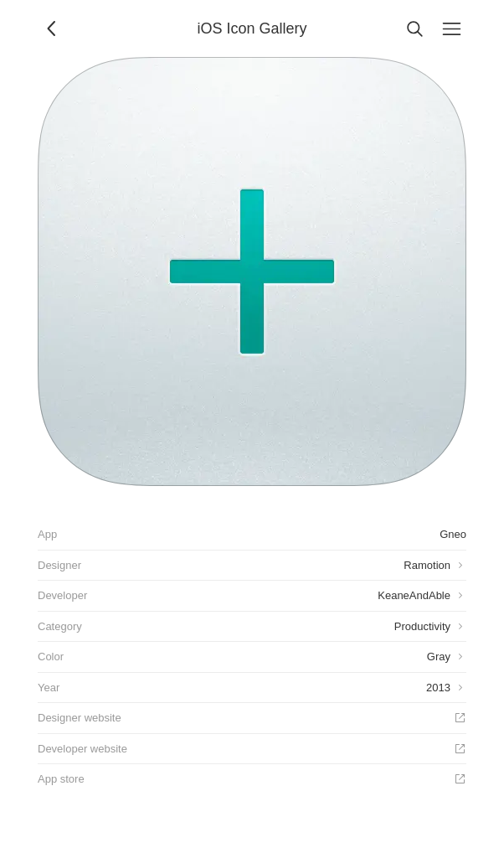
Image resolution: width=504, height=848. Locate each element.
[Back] (53, 28)
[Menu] (451, 28)
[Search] (414, 28)
